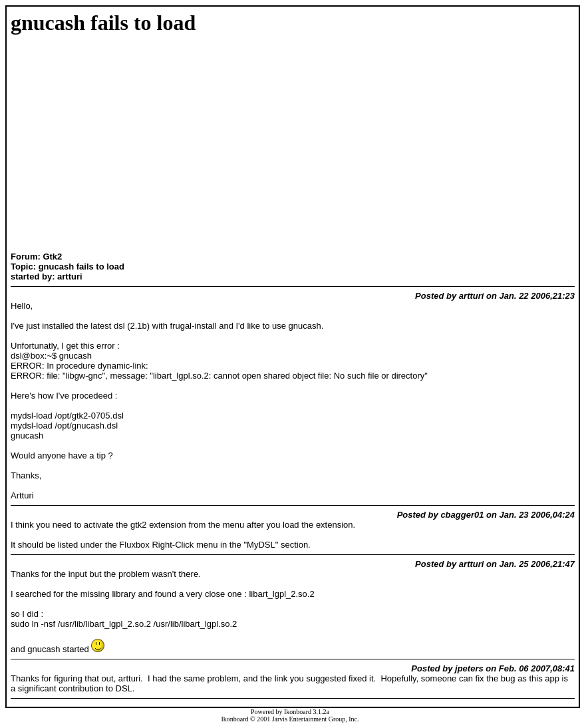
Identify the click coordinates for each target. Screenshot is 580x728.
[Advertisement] (53, 144)
